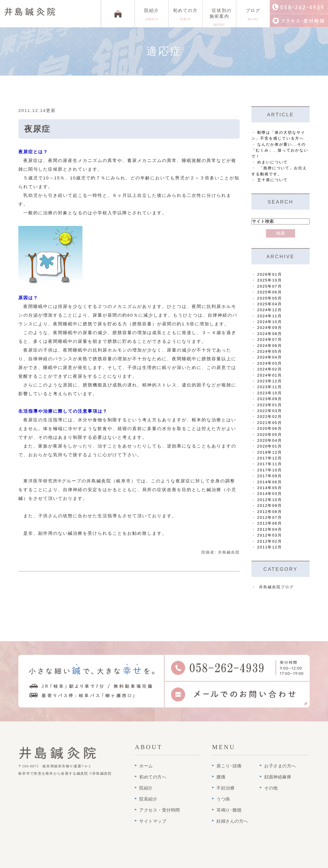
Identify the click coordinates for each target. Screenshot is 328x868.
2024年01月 (270, 375)
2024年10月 (270, 322)
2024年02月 (270, 369)
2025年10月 (270, 280)
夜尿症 (37, 129)
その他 (271, 788)
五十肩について (273, 180)
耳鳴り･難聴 (229, 810)
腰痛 (221, 777)
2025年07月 (270, 286)
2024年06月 (270, 346)
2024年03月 (270, 363)
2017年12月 (270, 458)
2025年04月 (270, 304)
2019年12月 (270, 452)
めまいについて (273, 162)
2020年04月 (270, 440)
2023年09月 (270, 399)
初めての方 (185, 15)
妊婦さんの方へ (232, 821)
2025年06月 (270, 292)
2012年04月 (270, 529)
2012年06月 (270, 523)
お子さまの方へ (280, 766)
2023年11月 (270, 387)
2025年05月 (270, 298)
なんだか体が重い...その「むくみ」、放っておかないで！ (280, 150)
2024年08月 (270, 334)
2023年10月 (270, 393)
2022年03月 (270, 411)
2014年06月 (270, 482)
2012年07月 (270, 517)
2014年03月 (270, 494)
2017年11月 (270, 464)
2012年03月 (270, 535)
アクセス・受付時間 (160, 810)
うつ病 (223, 799)
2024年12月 (270, 310)
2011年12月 (270, 547)
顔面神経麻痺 (278, 777)
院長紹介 (148, 799)
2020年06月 (270, 428)
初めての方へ (153, 777)
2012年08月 (270, 512)
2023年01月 (270, 405)
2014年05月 (270, 488)
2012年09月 (270, 506)
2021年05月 (270, 423)
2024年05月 (270, 351)
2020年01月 (270, 446)
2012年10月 (270, 500)
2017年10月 (270, 470)
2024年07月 (270, 339)
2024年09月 (270, 328)
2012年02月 (270, 541)
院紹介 (152, 15)
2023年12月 (270, 381)
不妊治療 (225, 788)
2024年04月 (270, 357)
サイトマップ (153, 821)
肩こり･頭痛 (229, 766)
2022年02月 (270, 417)
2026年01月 (270, 274)
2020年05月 (270, 435)
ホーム (146, 766)
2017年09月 (270, 476)
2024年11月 (270, 316)
